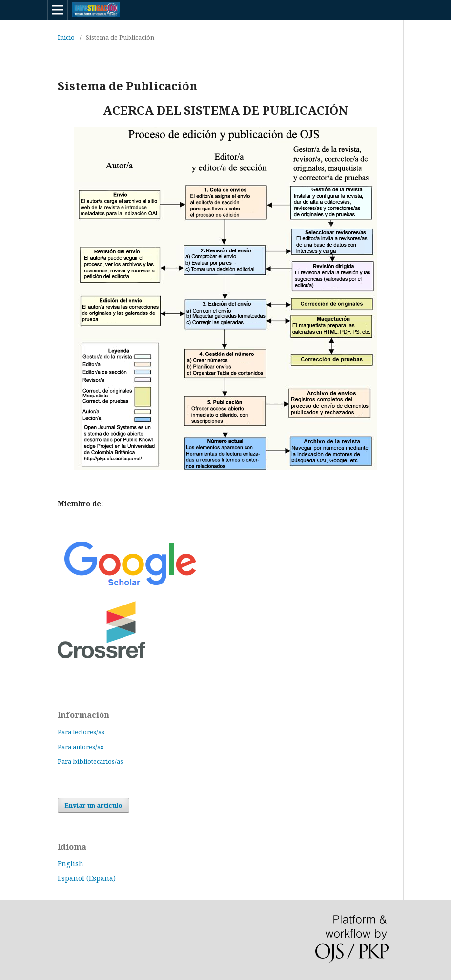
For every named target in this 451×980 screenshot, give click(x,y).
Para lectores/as (81, 732)
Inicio (66, 37)
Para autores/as (81, 747)
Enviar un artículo (93, 805)
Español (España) (87, 878)
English (71, 864)
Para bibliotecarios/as (90, 761)
